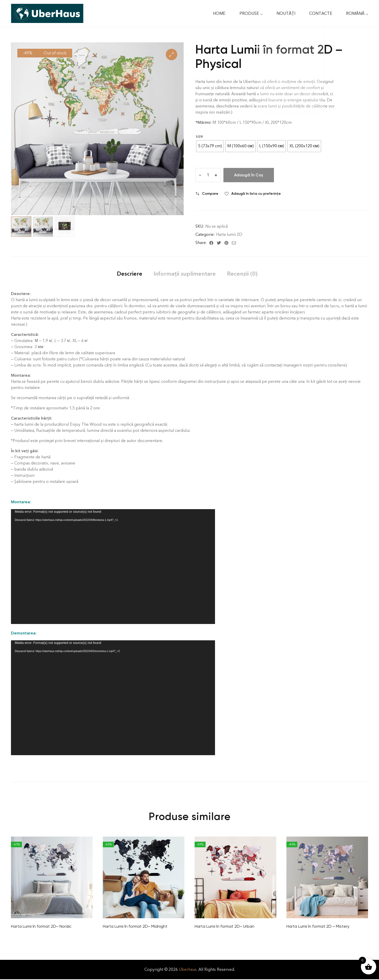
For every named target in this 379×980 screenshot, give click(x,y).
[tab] (130, 274)
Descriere (130, 274)
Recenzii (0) (242, 274)
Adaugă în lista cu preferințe (256, 194)
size (199, 136)
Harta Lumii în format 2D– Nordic (41, 926)
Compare (210, 194)
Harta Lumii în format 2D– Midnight (135, 926)
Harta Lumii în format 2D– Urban (224, 926)
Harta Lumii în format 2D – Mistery (318, 926)
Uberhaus (188, 969)
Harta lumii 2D (229, 234)
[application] (113, 567)
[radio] (210, 146)
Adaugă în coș (249, 175)
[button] (172, 54)
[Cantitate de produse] (208, 175)
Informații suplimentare (185, 274)
